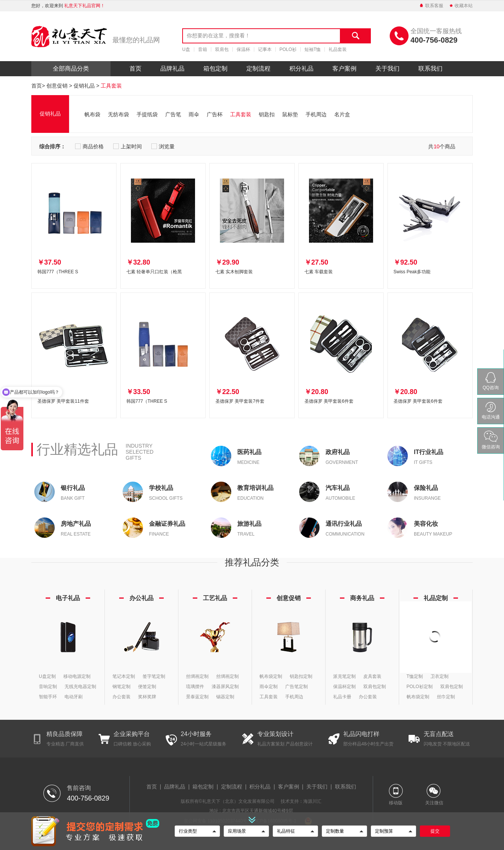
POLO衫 (288, 49)
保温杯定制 (344, 687)
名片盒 (342, 114)
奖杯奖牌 (147, 697)
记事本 (265, 49)
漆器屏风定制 (225, 687)
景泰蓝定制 (197, 697)
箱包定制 (215, 69)
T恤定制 (415, 676)
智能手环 (48, 697)
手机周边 (316, 114)
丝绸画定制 (197, 676)
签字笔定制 (154, 676)
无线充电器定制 (80, 687)
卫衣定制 (439, 676)
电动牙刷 (74, 697)
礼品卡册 (342, 697)
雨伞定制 (269, 687)
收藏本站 (461, 6)
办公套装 (121, 697)
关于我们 (387, 69)
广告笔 (173, 114)
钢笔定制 (121, 687)
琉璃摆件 (195, 687)
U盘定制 (47, 676)
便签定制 (147, 687)
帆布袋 (92, 114)
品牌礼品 (172, 69)
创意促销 (57, 86)
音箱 (203, 49)
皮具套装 (372, 676)
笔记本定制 (124, 676)
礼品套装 (338, 49)
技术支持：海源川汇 (301, 801)
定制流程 (258, 69)
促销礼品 (84, 86)
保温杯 (243, 49)
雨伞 (194, 114)
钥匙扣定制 (301, 676)
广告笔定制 (297, 687)
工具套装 (111, 86)
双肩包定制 (375, 687)
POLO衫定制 (420, 687)
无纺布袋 (118, 114)
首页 (135, 69)
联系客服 (431, 6)
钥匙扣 (267, 114)
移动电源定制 (77, 676)
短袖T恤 (313, 49)
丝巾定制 (446, 697)
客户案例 (344, 69)
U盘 (186, 49)
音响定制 (48, 687)
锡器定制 (225, 697)
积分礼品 (301, 69)
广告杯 (215, 114)
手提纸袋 (147, 114)
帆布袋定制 (271, 676)
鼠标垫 (290, 114)
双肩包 (222, 49)
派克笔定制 (344, 676)
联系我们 (430, 69)
